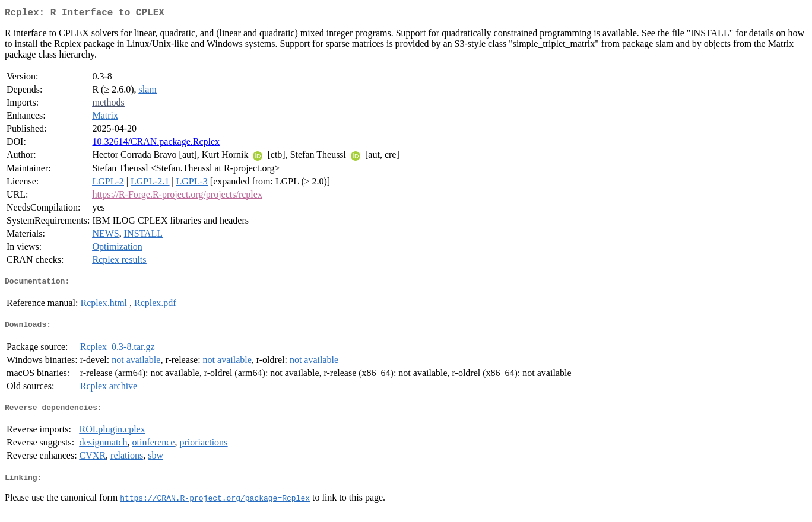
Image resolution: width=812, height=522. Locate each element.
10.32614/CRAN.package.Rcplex (156, 144)
